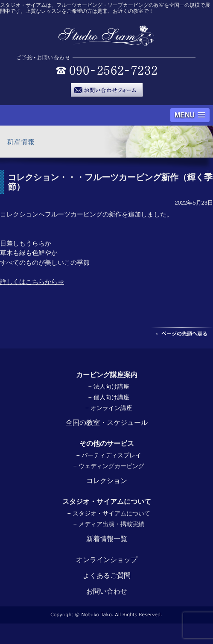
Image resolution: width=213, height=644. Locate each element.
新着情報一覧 (107, 539)
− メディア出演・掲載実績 (108, 524)
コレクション (107, 481)
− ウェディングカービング (108, 466)
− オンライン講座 (108, 408)
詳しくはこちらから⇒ (32, 282)
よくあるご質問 (107, 575)
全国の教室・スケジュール (107, 423)
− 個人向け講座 (108, 397)
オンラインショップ (107, 560)
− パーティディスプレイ (108, 455)
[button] (190, 115)
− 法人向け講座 (108, 386)
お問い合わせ (107, 591)
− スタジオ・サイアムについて (108, 513)
